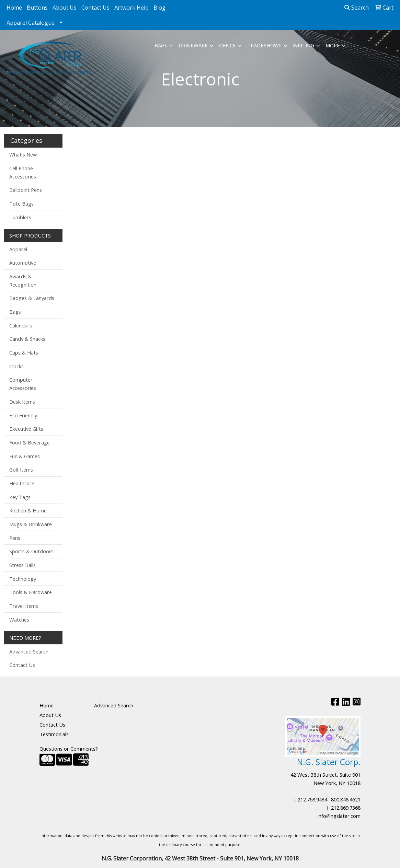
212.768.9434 (312, 799)
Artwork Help (132, 8)
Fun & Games (25, 456)
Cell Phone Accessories (23, 172)
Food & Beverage (30, 442)
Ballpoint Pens (26, 190)
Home (14, 8)
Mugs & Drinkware (31, 524)
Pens (15, 538)
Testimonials (54, 734)
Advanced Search (29, 651)
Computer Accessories (23, 384)
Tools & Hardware (31, 592)
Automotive (23, 263)
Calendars (21, 325)
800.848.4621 (346, 799)
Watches (19, 620)
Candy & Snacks (27, 339)
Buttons (37, 8)
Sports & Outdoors (31, 551)
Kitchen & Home (28, 510)
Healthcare (22, 483)
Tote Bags (21, 204)
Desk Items (22, 402)
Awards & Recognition (23, 280)
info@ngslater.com (339, 816)
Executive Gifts (26, 429)
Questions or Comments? (69, 749)
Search (357, 8)
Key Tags (20, 497)
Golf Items (21, 470)
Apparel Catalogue (31, 23)
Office (227, 45)
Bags (161, 45)
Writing (304, 45)
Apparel (18, 249)
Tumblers (20, 217)
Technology (23, 579)
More (333, 45)
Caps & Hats (24, 352)
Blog (159, 8)
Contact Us (95, 8)
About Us (65, 8)
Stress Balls (22, 565)
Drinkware (193, 45)
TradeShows (264, 45)
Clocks (16, 366)
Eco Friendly (23, 415)
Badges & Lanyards (32, 298)
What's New (23, 154)
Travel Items (24, 606)
